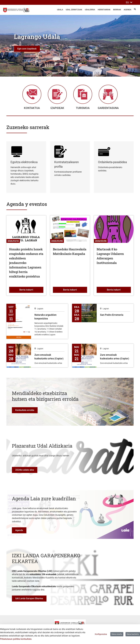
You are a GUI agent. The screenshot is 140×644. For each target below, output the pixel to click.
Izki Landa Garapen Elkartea (29, 600)
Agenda (19, 532)
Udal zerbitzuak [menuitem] (74, 10)
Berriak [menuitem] (117, 10)
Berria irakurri (31, 291)
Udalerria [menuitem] (90, 10)
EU (129, 2)
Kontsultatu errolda (25, 412)
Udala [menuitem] (60, 10)
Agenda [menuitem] (127, 10)
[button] (11, 46)
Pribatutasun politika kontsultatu (16, 639)
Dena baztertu (133, 634)
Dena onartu (117, 634)
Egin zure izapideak (27, 49)
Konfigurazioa (101, 634)
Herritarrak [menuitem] (104, 10)
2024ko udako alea (25, 471)
